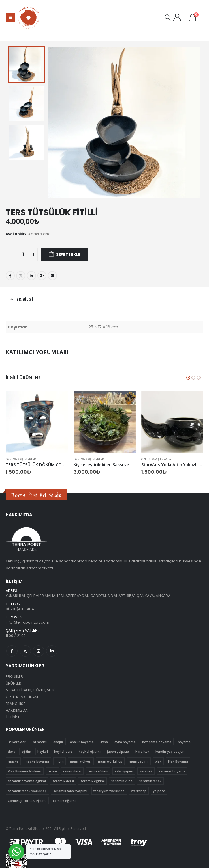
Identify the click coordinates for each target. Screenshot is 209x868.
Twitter (21, 276)
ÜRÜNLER (13, 683)
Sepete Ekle (68, 254)
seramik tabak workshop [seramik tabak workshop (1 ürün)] (27, 791)
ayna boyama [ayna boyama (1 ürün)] (125, 742)
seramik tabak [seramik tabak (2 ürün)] (150, 781)
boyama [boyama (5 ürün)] (184, 742)
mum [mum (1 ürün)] (60, 761)
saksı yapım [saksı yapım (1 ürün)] (124, 771)
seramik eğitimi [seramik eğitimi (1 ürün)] (93, 781)
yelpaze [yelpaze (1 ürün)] (159, 791)
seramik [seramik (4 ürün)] (146, 771)
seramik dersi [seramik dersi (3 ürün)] (63, 781)
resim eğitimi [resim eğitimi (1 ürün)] (98, 771)
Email (52, 276)
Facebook (10, 276)
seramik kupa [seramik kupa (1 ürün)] (122, 781)
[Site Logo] (29, 18)
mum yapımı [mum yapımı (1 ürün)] (139, 761)
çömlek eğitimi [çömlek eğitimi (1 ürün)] (64, 801)
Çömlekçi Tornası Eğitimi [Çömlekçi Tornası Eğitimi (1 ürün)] (27, 801)
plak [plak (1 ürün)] (158, 761)
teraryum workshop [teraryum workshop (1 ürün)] (109, 791)
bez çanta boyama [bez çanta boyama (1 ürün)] (157, 742)
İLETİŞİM (12, 717)
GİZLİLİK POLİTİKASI (22, 697)
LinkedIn (31, 276)
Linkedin (52, 651)
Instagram (39, 651)
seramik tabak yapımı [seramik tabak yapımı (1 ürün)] (70, 791)
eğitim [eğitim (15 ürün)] (26, 751)
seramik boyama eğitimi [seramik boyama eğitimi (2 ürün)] (27, 781)
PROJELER (14, 677)
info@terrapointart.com (27, 622)
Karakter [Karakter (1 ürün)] (142, 751)
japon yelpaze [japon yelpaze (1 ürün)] (118, 751)
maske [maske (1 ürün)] (13, 761)
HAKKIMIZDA (17, 710)
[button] (10, 18)
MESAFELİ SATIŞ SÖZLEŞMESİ (30, 690)
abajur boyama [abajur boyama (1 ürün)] (82, 742)
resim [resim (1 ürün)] (52, 771)
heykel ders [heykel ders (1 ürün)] (63, 751)
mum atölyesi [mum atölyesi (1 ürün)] (81, 761)
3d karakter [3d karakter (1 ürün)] (17, 742)
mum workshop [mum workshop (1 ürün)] (110, 761)
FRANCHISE (16, 704)
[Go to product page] (37, 422)
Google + (42, 276)
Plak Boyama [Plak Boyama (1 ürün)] (178, 761)
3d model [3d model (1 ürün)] (40, 742)
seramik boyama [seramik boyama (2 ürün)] (172, 771)
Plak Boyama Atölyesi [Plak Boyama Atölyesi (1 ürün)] (25, 771)
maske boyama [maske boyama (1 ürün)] (37, 761)
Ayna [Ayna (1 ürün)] (104, 742)
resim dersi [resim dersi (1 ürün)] (72, 771)
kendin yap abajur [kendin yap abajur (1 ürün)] (170, 751)
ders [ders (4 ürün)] (11, 751)
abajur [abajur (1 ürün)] (58, 742)
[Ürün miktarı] (23, 254)
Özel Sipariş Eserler (21, 459)
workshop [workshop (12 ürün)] (139, 791)
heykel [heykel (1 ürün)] (42, 751)
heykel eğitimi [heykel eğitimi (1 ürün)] (90, 751)
